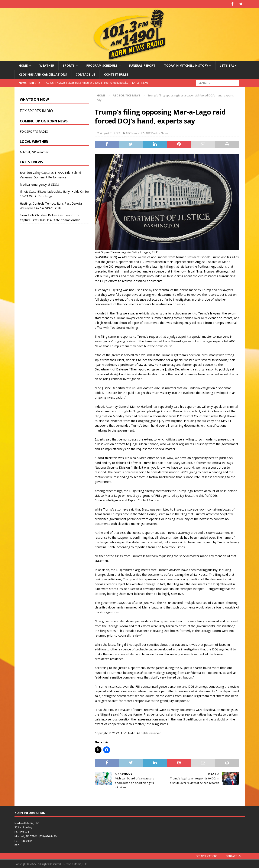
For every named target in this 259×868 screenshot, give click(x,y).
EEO (17, 845)
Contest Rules (116, 74)
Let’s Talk (228, 65)
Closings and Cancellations (43, 74)
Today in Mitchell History (186, 65)
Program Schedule (102, 65)
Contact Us (85, 74)
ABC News (132, 133)
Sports (69, 65)
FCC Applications (207, 856)
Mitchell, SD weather (34, 152)
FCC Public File (23, 840)
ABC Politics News (157, 133)
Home (23, 65)
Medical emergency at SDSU (39, 184)
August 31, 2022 (110, 133)
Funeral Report (142, 65)
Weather (47, 65)
